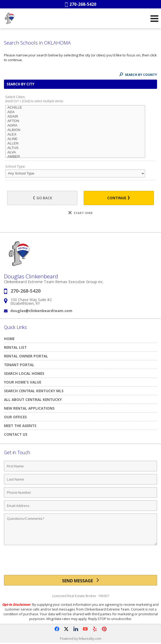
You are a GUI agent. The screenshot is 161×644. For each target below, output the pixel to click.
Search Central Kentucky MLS (34, 391)
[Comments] (80, 529)
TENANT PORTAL (19, 365)
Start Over (80, 213)
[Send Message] (80, 580)
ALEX (75, 135)
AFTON (75, 121)
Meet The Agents (20, 426)
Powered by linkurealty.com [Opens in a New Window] (81, 639)
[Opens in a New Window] (57, 629)
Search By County (138, 75)
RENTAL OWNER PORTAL (26, 356)
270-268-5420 (81, 4)
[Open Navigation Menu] (154, 18)
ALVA (75, 152)
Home (9, 339)
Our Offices (15, 417)
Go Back (43, 198)
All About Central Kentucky (33, 400)
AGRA (75, 126)
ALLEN (75, 144)
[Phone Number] (80, 492)
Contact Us (16, 434)
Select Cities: (80, 99)
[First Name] (80, 466)
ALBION (75, 130)
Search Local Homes (24, 373)
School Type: (15, 166)
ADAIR (75, 117)
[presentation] (80, 562)
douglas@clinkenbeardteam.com (41, 311)
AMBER (75, 157)
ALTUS (75, 148)
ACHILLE (75, 108)
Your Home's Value (23, 382)
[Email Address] (80, 506)
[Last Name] (80, 479)
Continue (118, 198)
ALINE (75, 139)
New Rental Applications (29, 408)
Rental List (15, 347)
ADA (75, 112)
